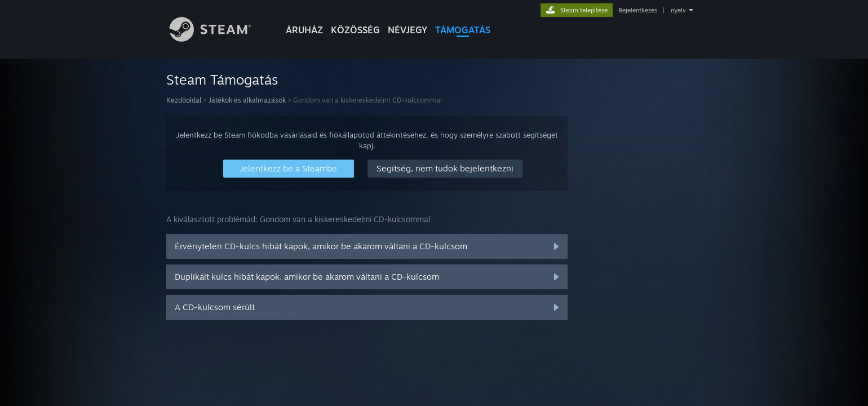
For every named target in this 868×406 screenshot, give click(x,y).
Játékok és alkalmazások (247, 100)
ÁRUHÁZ (304, 30)
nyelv (678, 10)
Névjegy (408, 30)
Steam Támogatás (222, 80)
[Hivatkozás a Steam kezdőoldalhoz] (219, 39)
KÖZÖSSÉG (355, 30)
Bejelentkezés (638, 10)
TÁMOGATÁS (463, 30)
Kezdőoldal (184, 100)
